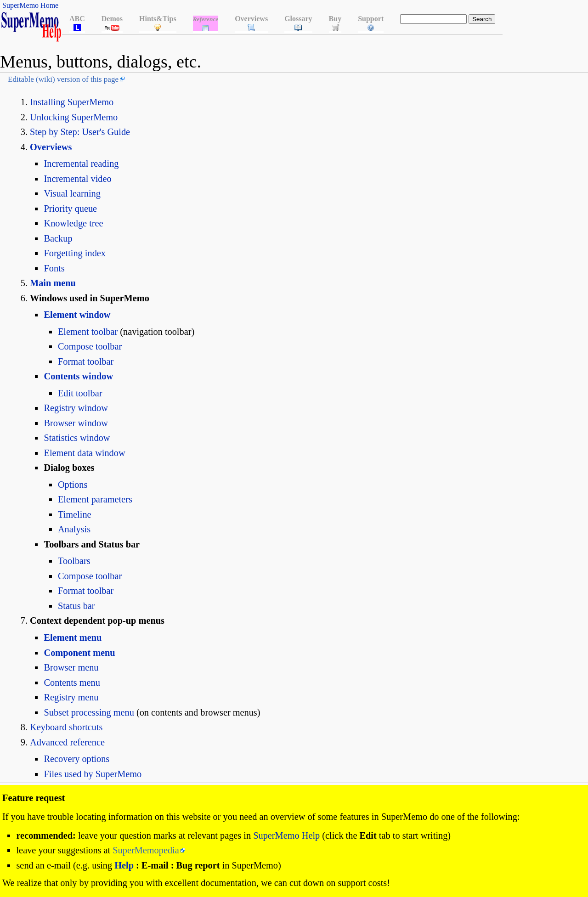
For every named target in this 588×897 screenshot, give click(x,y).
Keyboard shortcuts (66, 727)
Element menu (73, 637)
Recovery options (76, 759)
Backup (58, 238)
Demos (112, 19)
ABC (77, 19)
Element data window (84, 453)
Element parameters (95, 499)
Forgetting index (74, 253)
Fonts (54, 268)
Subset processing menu (89, 712)
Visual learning (72, 193)
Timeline (75, 514)
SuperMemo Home (30, 5)
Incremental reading (81, 164)
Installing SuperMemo (72, 102)
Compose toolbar (90, 346)
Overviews (251, 19)
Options (73, 485)
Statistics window (77, 438)
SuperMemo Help (286, 835)
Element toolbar (88, 332)
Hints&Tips (158, 19)
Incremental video (77, 179)
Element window (77, 315)
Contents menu (72, 683)
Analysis (74, 529)
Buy (335, 19)
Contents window (78, 376)
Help (124, 865)
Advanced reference (67, 742)
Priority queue (70, 209)
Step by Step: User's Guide (80, 132)
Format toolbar (86, 361)
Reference (206, 19)
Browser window (76, 423)
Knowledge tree (73, 223)
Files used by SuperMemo (93, 774)
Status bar (76, 606)
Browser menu (71, 667)
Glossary (298, 19)
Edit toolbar (80, 393)
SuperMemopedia (146, 850)
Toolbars (74, 561)
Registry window (76, 408)
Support (371, 19)
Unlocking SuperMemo (74, 117)
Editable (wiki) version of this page (63, 79)
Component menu (79, 653)
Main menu (53, 283)
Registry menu (71, 697)
